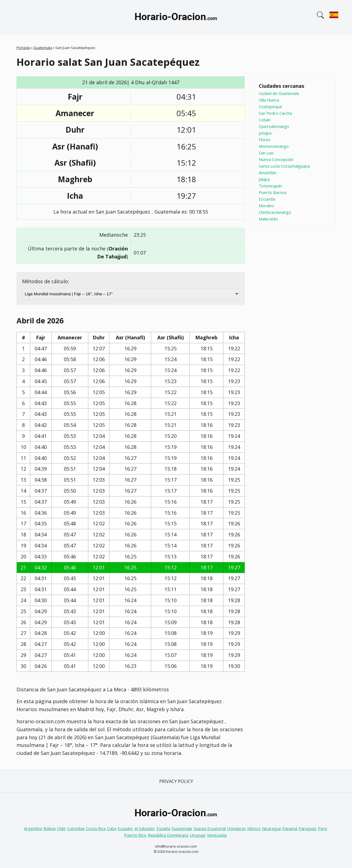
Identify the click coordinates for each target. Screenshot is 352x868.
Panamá (290, 828)
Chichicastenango (275, 212)
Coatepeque (270, 107)
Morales (266, 206)
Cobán (265, 120)
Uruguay (198, 835)
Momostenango (274, 146)
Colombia (76, 828)
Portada (23, 48)
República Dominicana (168, 835)
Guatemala (43, 48)
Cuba (112, 828)
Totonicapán (270, 186)
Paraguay (308, 828)
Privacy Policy (176, 781)
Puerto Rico (135, 835)
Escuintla (267, 199)
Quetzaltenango (274, 126)
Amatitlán (268, 173)
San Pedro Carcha (275, 113)
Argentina (33, 828)
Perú (322, 828)
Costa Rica (96, 828)
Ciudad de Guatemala (279, 93)
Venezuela (217, 835)
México (254, 828)
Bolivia (50, 828)
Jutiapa (265, 133)
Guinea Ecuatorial (210, 828)
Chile (61, 828)
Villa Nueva (269, 100)
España (163, 828)
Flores (265, 140)
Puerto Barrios (273, 192)
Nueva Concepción (276, 159)
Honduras (237, 828)
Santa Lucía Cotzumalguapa (284, 166)
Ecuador (125, 828)
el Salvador (145, 828)
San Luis (266, 153)
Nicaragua (271, 828)
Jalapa (264, 179)
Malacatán (268, 219)
